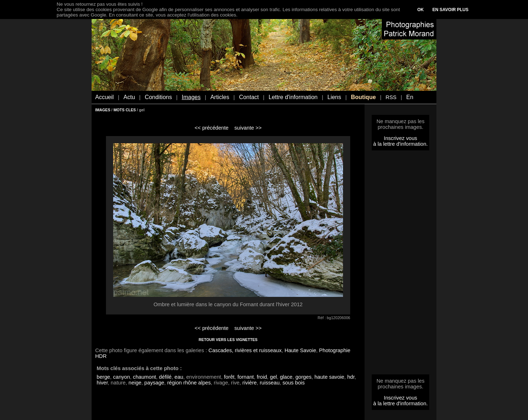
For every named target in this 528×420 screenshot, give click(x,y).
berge (103, 377)
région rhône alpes (189, 383)
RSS (391, 97)
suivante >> (248, 128)
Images (191, 97)
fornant (246, 377)
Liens (334, 97)
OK (421, 10)
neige (135, 383)
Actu (129, 97)
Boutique (363, 97)
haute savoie (329, 377)
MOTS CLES (125, 110)
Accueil (105, 97)
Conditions (158, 97)
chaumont (144, 377)
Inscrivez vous (401, 138)
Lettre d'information (293, 97)
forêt (229, 377)
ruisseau (270, 383)
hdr (351, 377)
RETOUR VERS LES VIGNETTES (228, 340)
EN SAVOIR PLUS (450, 10)
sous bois (293, 383)
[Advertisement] (400, 265)
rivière (250, 383)
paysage (154, 383)
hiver (102, 383)
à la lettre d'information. (400, 144)
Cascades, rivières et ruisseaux (245, 350)
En (410, 97)
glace (286, 377)
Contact (249, 97)
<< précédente (212, 128)
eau (179, 377)
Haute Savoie (300, 350)
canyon (122, 377)
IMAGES (103, 110)
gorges (303, 377)
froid (262, 377)
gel (273, 377)
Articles (220, 97)
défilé (165, 377)
